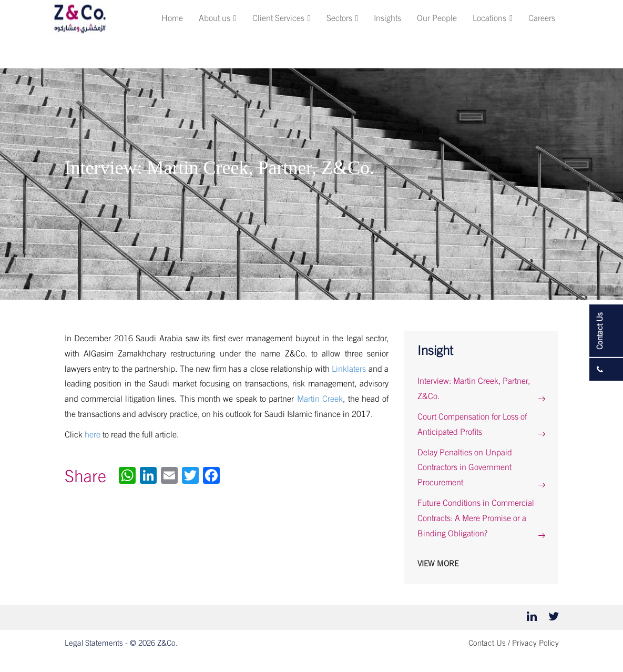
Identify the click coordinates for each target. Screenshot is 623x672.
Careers (542, 18)
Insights (387, 18)
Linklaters (349, 369)
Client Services (282, 18)
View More (438, 564)
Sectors (343, 18)
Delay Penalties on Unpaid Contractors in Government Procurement (465, 468)
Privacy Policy (535, 643)
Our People (437, 18)
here (93, 435)
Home (172, 18)
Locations (493, 18)
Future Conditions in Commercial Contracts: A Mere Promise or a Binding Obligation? (476, 518)
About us (218, 18)
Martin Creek (320, 399)
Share (85, 477)
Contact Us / (489, 643)
